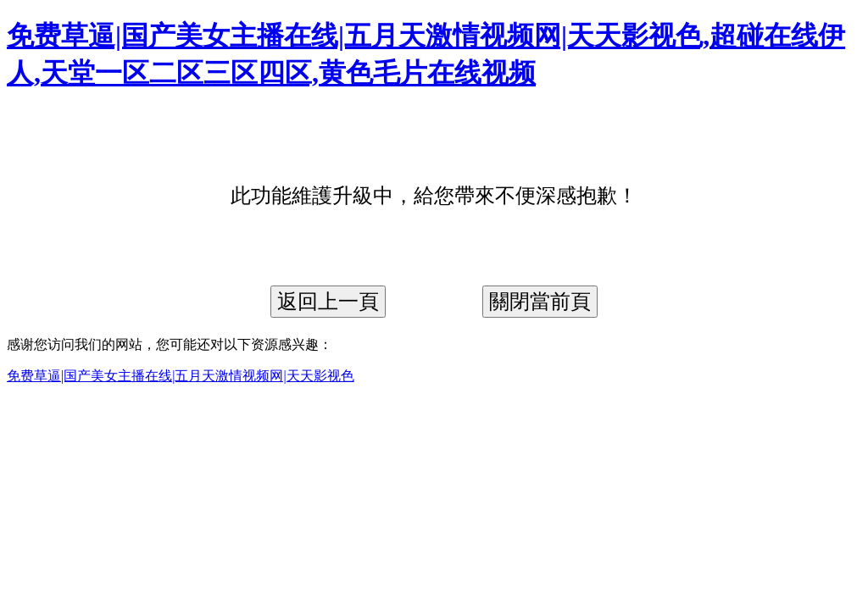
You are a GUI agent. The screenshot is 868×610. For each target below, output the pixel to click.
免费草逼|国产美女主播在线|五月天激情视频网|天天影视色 (181, 376)
